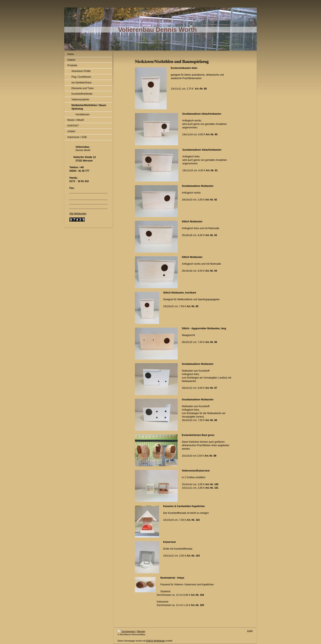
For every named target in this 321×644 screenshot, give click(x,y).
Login (250, 631)
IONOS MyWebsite (155, 641)
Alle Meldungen (78, 214)
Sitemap (141, 631)
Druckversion (127, 631)
